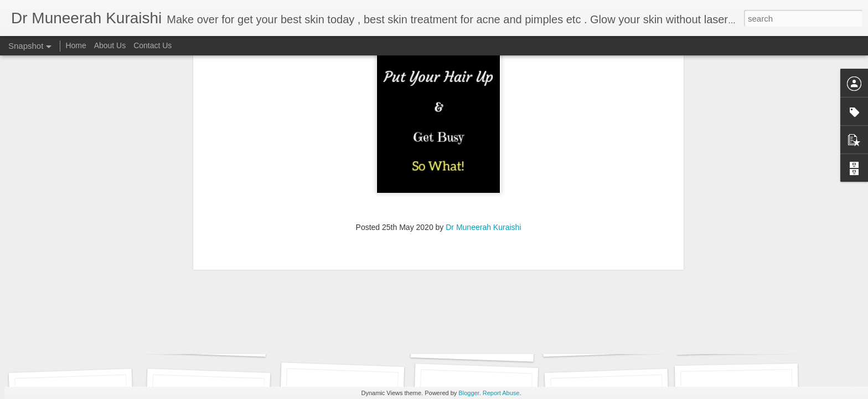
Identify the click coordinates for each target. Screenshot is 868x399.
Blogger (469, 393)
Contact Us (153, 45)
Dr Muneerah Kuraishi (483, 59)
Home (76, 45)
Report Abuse (501, 393)
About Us (110, 45)
